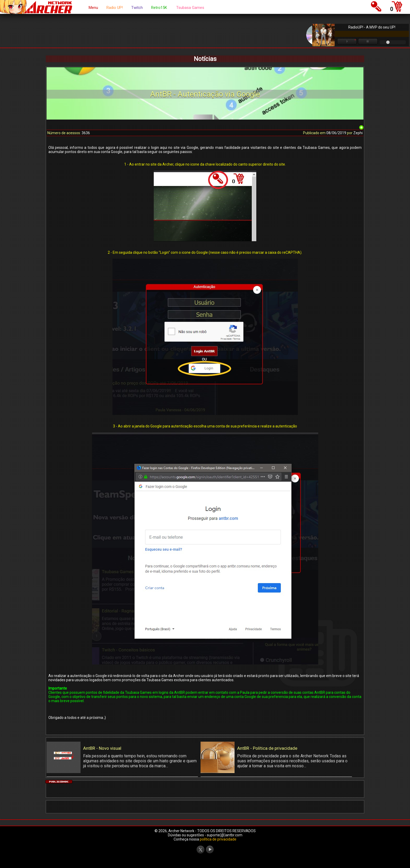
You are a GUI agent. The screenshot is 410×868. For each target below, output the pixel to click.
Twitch (137, 8)
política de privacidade (218, 839)
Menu (93, 8)
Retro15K (159, 8)
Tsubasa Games (190, 8)
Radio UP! (115, 8)
